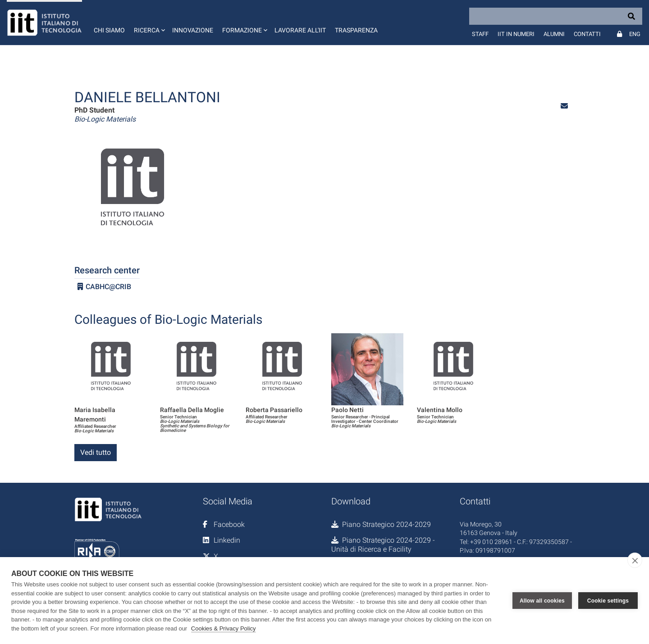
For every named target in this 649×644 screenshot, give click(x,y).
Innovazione (193, 30)
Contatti (587, 34)
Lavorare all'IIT (300, 30)
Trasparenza (356, 30)
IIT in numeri (516, 34)
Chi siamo (109, 30)
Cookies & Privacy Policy (224, 628)
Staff (480, 34)
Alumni (554, 34)
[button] (149, 23)
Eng (635, 34)
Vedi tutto (96, 452)
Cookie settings (608, 601)
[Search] (556, 16)
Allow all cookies (542, 601)
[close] (635, 560)
